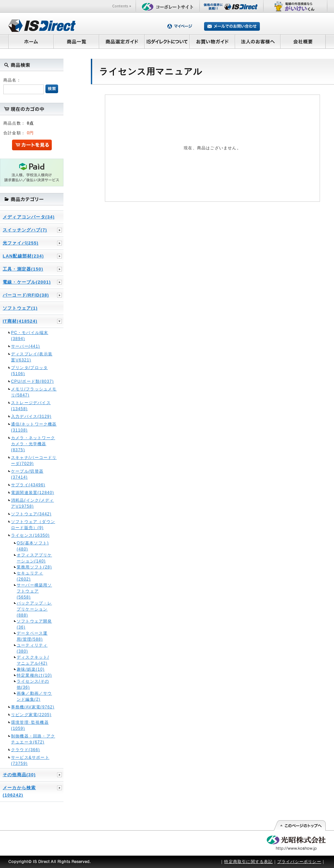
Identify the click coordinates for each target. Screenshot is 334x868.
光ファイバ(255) (21, 243)
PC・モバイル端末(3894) (30, 336)
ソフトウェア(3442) (31, 514)
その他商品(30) (19, 775)
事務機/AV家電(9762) (33, 707)
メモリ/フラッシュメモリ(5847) (34, 392)
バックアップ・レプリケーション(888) (34, 609)
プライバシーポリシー (299, 862)
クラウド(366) (26, 750)
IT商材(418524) (20, 321)
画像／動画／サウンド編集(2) (34, 696)
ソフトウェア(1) (20, 308)
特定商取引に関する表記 (248, 862)
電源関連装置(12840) (33, 493)
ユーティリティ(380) (32, 648)
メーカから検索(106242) (19, 791)
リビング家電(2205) (31, 715)
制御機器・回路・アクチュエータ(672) (33, 739)
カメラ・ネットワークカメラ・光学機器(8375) (33, 444)
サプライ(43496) (28, 485)
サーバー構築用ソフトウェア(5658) (34, 591)
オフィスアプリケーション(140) (34, 558)
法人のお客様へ (258, 41)
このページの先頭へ (299, 826)
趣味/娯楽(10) (31, 669)
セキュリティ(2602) (30, 576)
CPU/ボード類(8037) (32, 381)
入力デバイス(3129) (31, 416)
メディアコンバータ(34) (29, 217)
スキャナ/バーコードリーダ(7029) (34, 461)
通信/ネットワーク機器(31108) (34, 427)
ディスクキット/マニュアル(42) (33, 660)
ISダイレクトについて (167, 41)
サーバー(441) (26, 346)
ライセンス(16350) (30, 535)
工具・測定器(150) (23, 269)
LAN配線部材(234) (23, 256)
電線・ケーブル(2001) (27, 282)
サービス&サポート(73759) (30, 760)
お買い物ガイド (212, 41)
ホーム (31, 41)
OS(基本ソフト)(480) (33, 546)
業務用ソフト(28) (34, 567)
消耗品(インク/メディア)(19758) (33, 503)
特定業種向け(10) (34, 675)
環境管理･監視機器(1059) (30, 725)
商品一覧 (76, 41)
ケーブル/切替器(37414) (27, 474)
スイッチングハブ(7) (25, 230)
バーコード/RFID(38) (26, 295)
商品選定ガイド (122, 41)
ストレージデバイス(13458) (31, 406)
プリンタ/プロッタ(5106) (29, 371)
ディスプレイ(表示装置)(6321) (32, 357)
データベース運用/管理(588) (32, 636)
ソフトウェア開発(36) (34, 624)
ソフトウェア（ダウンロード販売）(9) (33, 525)
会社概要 (303, 41)
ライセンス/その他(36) (33, 684)
